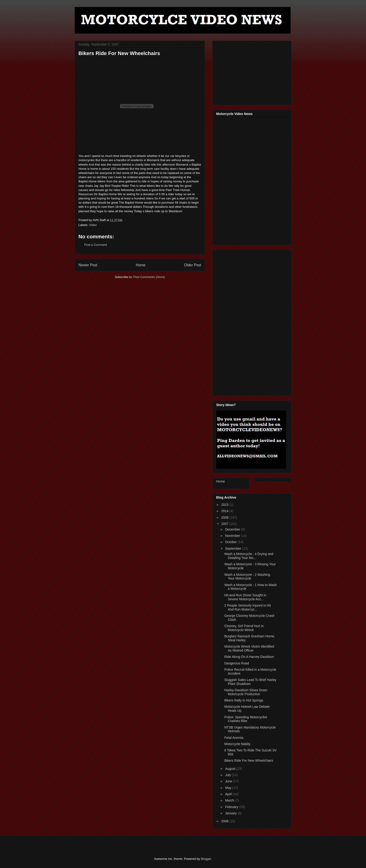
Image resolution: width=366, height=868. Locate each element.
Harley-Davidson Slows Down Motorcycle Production (246, 692)
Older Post (193, 265)
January (231, 813)
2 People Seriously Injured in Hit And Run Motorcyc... (248, 607)
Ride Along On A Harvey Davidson (249, 657)
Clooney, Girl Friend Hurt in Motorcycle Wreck (244, 628)
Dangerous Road (237, 663)
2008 (225, 517)
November (233, 536)
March (230, 800)
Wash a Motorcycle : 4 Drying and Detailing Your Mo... (249, 556)
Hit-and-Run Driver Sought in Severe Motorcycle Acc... (245, 597)
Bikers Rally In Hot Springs (244, 700)
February (232, 807)
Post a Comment (96, 245)
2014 (225, 511)
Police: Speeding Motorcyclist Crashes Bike (246, 719)
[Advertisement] (251, 72)
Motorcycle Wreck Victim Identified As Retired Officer (249, 648)
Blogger (206, 859)
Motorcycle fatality (237, 744)
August (231, 769)
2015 (225, 505)
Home (141, 265)
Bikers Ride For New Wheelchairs (249, 760)
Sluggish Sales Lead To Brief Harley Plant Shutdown (250, 682)
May (229, 788)
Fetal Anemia (234, 738)
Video (93, 225)
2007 (225, 524)
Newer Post (88, 265)
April (229, 794)
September (233, 549)
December (233, 529)
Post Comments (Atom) (149, 277)
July (228, 775)
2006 (225, 821)
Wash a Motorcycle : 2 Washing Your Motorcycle (247, 577)
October (231, 542)
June (229, 781)
